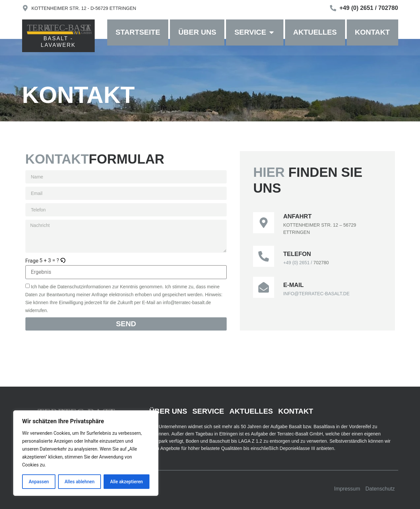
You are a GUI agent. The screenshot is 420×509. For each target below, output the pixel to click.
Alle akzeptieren (126, 482)
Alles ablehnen (80, 482)
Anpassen (39, 482)
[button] (63, 261)
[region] (86, 453)
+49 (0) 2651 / (298, 263)
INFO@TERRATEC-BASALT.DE (316, 294)
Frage (32, 261)
